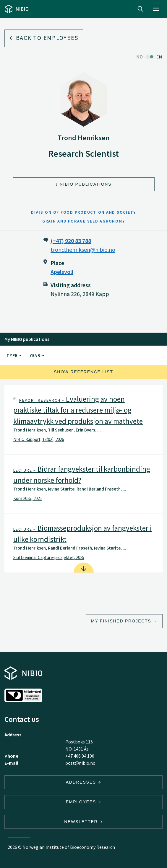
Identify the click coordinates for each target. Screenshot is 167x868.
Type (14, 355)
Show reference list (83, 372)
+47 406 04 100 (80, 756)
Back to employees (44, 38)
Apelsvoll (62, 272)
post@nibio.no (80, 763)
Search (140, 9)
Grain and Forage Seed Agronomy (84, 221)
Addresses (84, 782)
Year (37, 355)
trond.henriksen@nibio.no (83, 250)
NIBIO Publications (86, 184)
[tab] (83, 420)
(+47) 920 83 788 (71, 241)
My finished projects (121, 621)
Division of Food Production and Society (83, 212)
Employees (84, 802)
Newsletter (83, 822)
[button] (83, 420)
